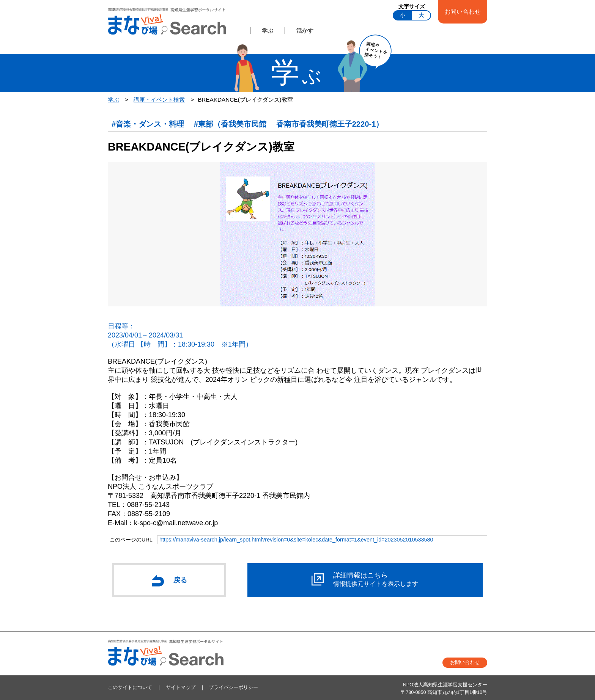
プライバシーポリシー (233, 687)
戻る (169, 581)
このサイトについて (130, 687)
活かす (305, 31)
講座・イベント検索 (159, 100)
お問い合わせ (463, 11)
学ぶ (268, 31)
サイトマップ (181, 687)
